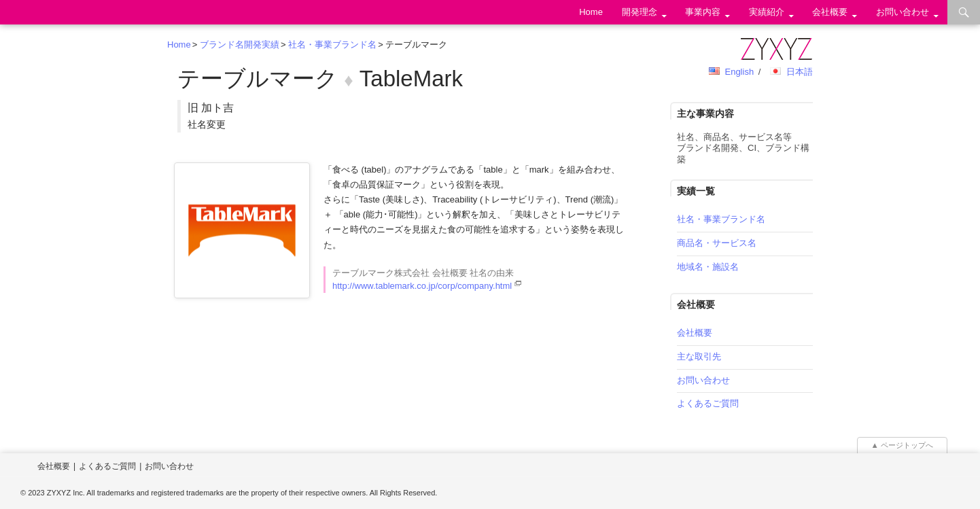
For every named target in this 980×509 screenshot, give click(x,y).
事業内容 (703, 12)
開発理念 (640, 12)
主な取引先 (699, 356)
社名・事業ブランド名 (332, 45)
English (739, 72)
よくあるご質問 (708, 403)
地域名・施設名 (708, 267)
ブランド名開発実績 (240, 45)
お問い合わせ (903, 12)
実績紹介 (767, 12)
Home (591, 12)
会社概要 (830, 12)
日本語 (800, 72)
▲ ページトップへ (903, 445)
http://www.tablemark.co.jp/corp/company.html (422, 286)
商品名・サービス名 (717, 243)
